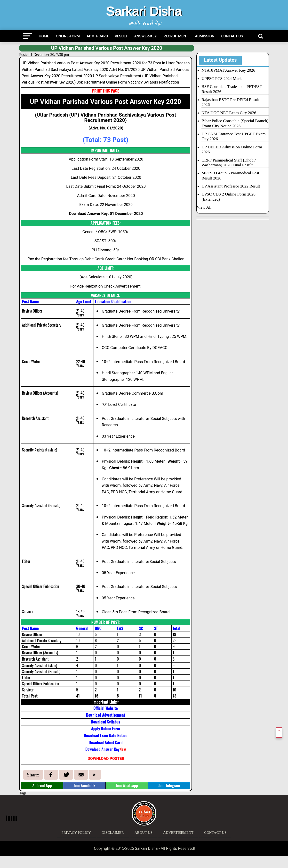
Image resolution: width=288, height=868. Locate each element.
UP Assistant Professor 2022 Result (231, 186)
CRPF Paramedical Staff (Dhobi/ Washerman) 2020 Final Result (229, 163)
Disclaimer (113, 833)
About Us (144, 833)
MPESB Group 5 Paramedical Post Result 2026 (230, 175)
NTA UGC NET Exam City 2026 (229, 113)
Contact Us (232, 36)
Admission (205, 36)
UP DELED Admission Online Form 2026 (232, 149)
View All (204, 207)
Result (121, 36)
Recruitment (176, 36)
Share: (33, 775)
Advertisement (178, 833)
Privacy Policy (76, 833)
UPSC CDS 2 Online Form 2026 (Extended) (228, 197)
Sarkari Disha (144, 11)
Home (44, 36)
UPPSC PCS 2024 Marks (222, 79)
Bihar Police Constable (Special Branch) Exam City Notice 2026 (235, 123)
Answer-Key (146, 36)
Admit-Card (97, 36)
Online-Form (68, 36)
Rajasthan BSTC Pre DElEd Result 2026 (230, 102)
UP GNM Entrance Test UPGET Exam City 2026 (233, 136)
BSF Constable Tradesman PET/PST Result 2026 (232, 89)
